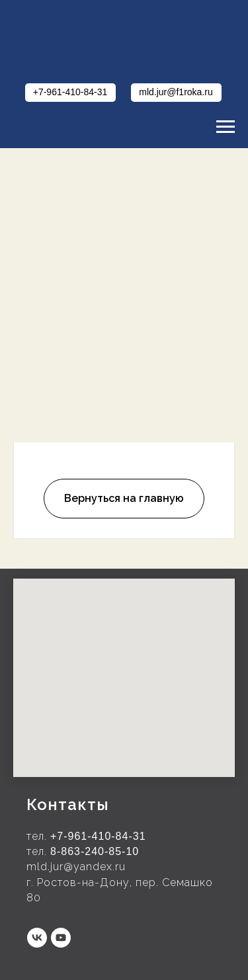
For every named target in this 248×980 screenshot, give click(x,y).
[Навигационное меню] (226, 127)
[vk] (37, 938)
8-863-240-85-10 (95, 851)
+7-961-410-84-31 (98, 836)
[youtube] (61, 938)
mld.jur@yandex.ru (76, 867)
